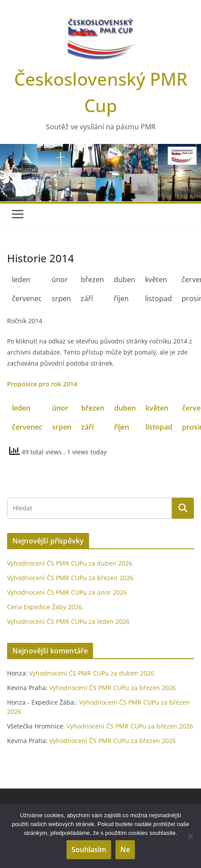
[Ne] (190, 836)
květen (157, 408)
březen (93, 408)
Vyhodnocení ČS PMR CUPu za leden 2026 (68, 621)
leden (21, 408)
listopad (159, 427)
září (87, 427)
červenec (27, 427)
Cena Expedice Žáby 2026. (45, 607)
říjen (122, 427)
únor (60, 408)
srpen (62, 427)
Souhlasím (89, 849)
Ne (125, 849)
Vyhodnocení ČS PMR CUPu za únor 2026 (67, 592)
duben (125, 408)
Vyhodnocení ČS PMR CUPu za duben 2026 (70, 563)
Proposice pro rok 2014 (42, 384)
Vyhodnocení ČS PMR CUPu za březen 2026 (70, 578)
